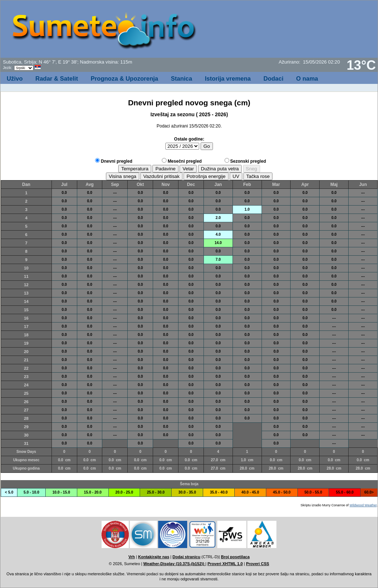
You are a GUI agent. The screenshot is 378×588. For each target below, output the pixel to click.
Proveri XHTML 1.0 (225, 564)
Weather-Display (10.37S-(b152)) (174, 564)
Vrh (132, 557)
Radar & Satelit (57, 78)
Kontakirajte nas (154, 557)
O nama (307, 78)
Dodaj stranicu (187, 557)
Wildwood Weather (363, 505)
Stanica (182, 78)
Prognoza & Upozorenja (124, 78)
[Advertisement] (289, 31)
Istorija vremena (228, 78)
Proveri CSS (258, 564)
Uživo (15, 78)
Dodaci (273, 78)
